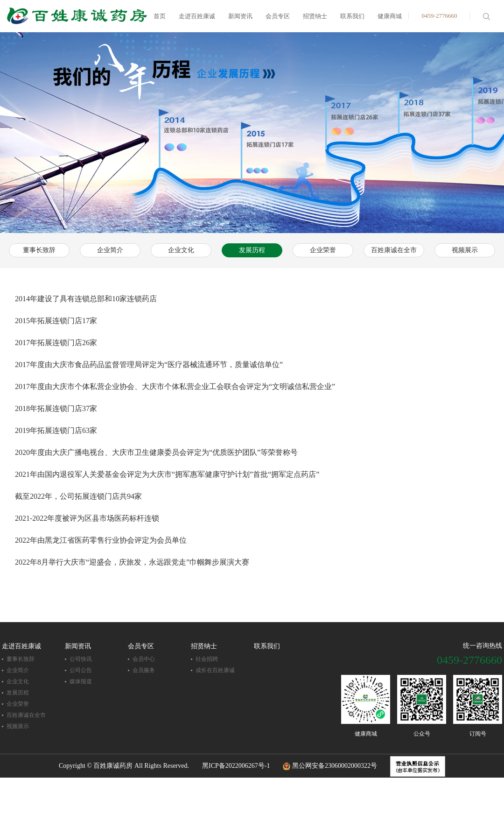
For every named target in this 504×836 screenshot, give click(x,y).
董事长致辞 (39, 250)
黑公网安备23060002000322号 (330, 766)
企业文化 (181, 250)
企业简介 (110, 250)
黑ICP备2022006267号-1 (236, 766)
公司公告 (81, 670)
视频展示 (465, 250)
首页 (160, 16)
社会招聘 (207, 659)
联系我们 (352, 16)
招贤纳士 (315, 16)
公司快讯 (81, 659)
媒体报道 (81, 681)
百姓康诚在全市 (394, 250)
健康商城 (390, 16)
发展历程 (252, 250)
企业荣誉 (323, 250)
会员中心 (144, 659)
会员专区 (278, 16)
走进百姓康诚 (197, 16)
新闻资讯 (240, 16)
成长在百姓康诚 (215, 670)
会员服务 (144, 670)
